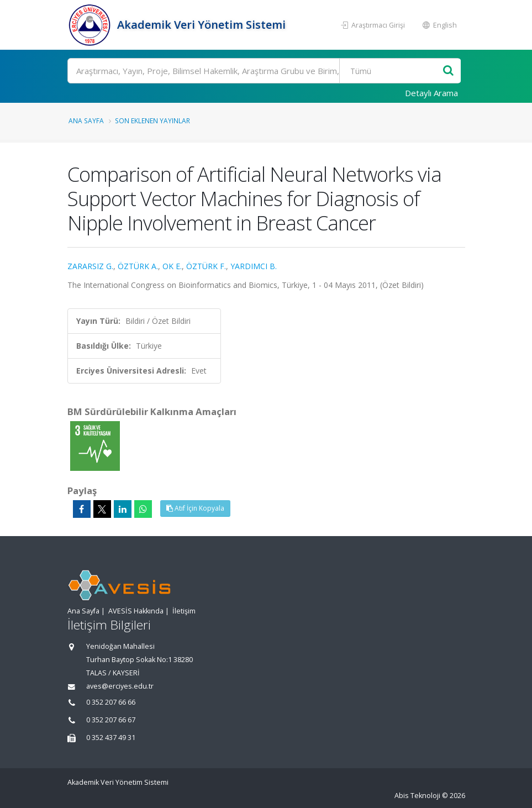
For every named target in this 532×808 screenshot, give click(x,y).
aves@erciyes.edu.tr (120, 686)
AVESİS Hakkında (136, 611)
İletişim (184, 611)
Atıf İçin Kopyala (195, 508)
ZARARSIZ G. (90, 266)
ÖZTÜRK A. (138, 266)
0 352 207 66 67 (111, 720)
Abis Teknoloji (417, 796)
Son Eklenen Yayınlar (152, 120)
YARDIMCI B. (254, 266)
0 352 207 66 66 (111, 702)
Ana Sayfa (86, 120)
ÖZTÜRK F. (206, 266)
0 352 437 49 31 (111, 738)
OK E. (172, 266)
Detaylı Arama (431, 93)
